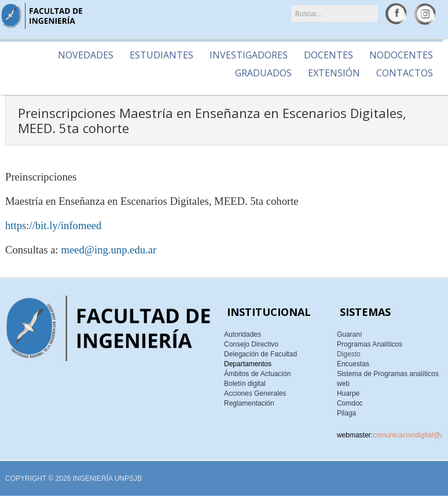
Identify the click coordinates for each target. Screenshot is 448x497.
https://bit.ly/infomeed (53, 225)
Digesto (349, 354)
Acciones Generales (255, 393)
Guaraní (349, 334)
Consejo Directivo (251, 344)
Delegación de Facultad (260, 354)
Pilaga (346, 413)
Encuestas (353, 364)
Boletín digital (245, 384)
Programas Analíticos (370, 344)
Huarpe (348, 393)
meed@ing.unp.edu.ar (109, 250)
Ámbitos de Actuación (257, 374)
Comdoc (350, 403)
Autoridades (243, 334)
